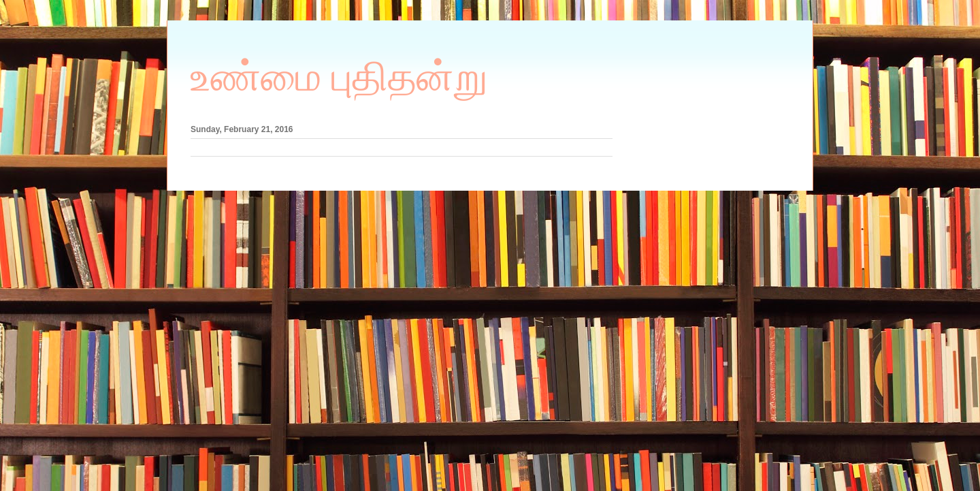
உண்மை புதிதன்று (339, 77)
